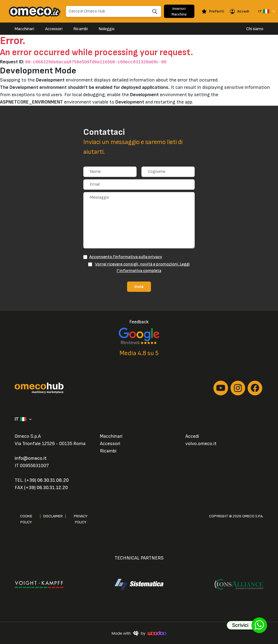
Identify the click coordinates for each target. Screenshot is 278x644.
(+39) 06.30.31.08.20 (47, 480)
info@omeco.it (31, 458)
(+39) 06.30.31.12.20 (46, 488)
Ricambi (80, 29)
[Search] (113, 11)
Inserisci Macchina (179, 11)
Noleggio (107, 29)
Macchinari (24, 29)
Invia (139, 287)
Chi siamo (255, 29)
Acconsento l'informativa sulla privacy (126, 257)
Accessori (54, 29)
